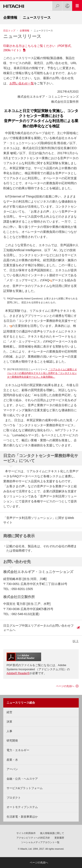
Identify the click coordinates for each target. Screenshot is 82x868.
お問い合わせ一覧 (22, 83)
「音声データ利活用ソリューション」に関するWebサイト (39, 520)
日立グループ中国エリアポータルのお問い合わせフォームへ (38, 628)
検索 (56, 5)
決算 (9, 722)
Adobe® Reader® (18, 673)
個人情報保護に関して (52, 833)
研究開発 (12, 741)
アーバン (12, 769)
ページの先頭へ (65, 686)
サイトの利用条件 (26, 833)
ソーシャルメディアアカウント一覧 (40, 842)
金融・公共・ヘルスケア (22, 779)
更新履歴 (59, 838)
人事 (9, 731)
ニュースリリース (22, 36)
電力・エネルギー (18, 750)
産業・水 (12, 760)
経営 (9, 712)
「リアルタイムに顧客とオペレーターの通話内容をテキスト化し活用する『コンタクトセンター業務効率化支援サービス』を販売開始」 (42, 373)
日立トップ (9, 31)
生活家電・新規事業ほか (22, 817)
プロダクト (14, 798)
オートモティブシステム (22, 807)
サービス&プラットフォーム (25, 788)
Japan (66, 5)
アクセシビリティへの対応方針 (33, 838)
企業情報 (24, 31)
